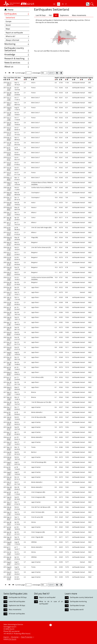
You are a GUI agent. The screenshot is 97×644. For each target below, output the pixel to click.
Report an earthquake (14, 33)
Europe (9, 21)
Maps (8, 29)
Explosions (64, 15)
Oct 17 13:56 (9, 119)
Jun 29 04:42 (9, 438)
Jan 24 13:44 (9, 368)
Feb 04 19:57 (9, 458)
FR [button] (63, 4)
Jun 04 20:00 (9, 528)
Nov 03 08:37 (9, 348)
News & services (17, 63)
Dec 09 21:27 (9, 288)
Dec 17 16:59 (9, 213)
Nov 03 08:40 (9, 333)
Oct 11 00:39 (9, 253)
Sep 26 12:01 (9, 318)
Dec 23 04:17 (9, 343)
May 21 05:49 (9, 373)
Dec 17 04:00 (9, 408)
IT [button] (66, 4)
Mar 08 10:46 (9, 488)
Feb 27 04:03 (9, 273)
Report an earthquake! (47, 597)
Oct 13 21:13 (9, 134)
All (56, 15)
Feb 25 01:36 (9, 263)
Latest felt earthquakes (17, 601)
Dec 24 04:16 (9, 478)
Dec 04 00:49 (9, 94)
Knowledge (17, 54)
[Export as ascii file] (61, 73)
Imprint (6, 637)
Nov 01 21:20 (9, 573)
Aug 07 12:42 (9, 473)
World (8, 25)
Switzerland (10, 18)
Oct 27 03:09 (9, 164)
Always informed (18, 40)
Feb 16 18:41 (9, 298)
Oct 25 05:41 (9, 169)
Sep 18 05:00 (9, 538)
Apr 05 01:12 (9, 533)
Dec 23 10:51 (9, 358)
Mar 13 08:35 (9, 179)
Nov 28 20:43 (9, 203)
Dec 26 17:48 (9, 363)
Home (9, 10)
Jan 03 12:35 (9, 493)
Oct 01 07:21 (9, 158)
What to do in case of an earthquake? (51, 603)
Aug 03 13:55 (9, 109)
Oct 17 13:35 (9, 99)
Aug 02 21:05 (9, 353)
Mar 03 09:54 (9, 194)
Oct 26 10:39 (9, 303)
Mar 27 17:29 (9, 443)
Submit (51, 73)
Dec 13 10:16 (9, 198)
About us (17, 67)
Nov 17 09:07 (9, 104)
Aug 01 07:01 (9, 463)
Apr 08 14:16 (9, 523)
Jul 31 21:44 (9, 149)
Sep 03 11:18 (9, 498)
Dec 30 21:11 (9, 383)
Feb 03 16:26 (9, 418)
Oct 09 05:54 (9, 258)
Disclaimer (15, 637)
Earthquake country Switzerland (17, 49)
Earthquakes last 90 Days (18, 597)
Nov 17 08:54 (9, 503)
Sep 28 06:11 (9, 328)
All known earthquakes (17, 614)
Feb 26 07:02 (9, 423)
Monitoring (17, 44)
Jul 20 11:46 (9, 413)
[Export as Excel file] (57, 73)
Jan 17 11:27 (9, 223)
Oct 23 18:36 (9, 278)
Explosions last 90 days (17, 605)
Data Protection (27, 637)
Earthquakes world (77, 610)
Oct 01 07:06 (9, 154)
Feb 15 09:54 (9, 139)
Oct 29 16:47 (9, 89)
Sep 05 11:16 (9, 453)
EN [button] (59, 4)
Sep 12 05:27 (9, 518)
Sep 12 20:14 (9, 84)
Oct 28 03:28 (9, 578)
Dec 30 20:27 (9, 403)
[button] (12, 3)
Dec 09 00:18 (9, 283)
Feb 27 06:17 (9, 483)
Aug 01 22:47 (9, 563)
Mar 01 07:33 (9, 243)
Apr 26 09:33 (9, 558)
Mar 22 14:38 (9, 398)
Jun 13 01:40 (9, 378)
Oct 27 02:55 (9, 233)
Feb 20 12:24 (9, 188)
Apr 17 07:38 (9, 433)
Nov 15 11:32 (9, 293)
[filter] (6, 80)
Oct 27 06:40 (9, 129)
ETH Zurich (12, 639)
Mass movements (79, 15)
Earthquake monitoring (78, 601)
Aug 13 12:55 (9, 183)
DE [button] (54, 4)
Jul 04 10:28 (9, 228)
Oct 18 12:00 (9, 114)
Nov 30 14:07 (9, 268)
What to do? (18, 36)
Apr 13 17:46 (9, 323)
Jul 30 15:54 (9, 468)
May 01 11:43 (9, 388)
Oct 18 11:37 (9, 144)
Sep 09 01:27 (9, 428)
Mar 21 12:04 (9, 393)
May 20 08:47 (9, 208)
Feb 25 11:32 (9, 248)
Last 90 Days (41, 15)
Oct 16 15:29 (9, 553)
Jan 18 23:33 (9, 308)
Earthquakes (17, 14)
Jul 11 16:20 (9, 548)
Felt (50, 15)
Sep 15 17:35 (9, 513)
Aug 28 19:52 (9, 543)
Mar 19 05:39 (9, 448)
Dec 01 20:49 (9, 124)
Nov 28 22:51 (9, 338)
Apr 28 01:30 (9, 218)
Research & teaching (17, 58)
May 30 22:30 (9, 238)
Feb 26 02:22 (9, 508)
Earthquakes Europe (77, 605)
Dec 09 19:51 (9, 313)
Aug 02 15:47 (9, 568)
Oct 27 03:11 (9, 173)
